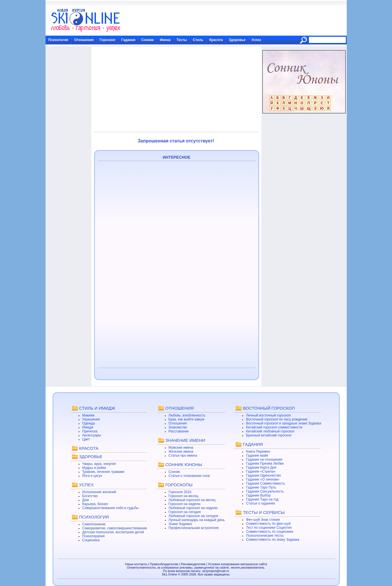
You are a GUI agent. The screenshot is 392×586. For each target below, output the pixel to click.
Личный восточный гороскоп (268, 415)
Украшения (91, 419)
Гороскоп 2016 (180, 492)
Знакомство (178, 427)
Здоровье (237, 40)
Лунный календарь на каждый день (197, 520)
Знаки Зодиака (180, 524)
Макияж (88, 415)
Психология (58, 40)
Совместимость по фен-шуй (268, 524)
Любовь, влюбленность (187, 415)
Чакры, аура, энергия (99, 464)
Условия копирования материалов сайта (238, 564)
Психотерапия (94, 536)
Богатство (90, 496)
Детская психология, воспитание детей (113, 532)
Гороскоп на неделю (185, 504)
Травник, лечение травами (103, 472)
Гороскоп (107, 40)
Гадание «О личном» (263, 479)
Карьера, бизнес (95, 504)
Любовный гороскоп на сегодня (193, 516)
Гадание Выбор (258, 495)
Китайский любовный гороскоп (270, 431)
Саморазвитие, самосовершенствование (115, 528)
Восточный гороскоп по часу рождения (277, 419)
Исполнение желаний (99, 492)
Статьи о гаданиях (261, 503)
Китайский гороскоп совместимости (274, 427)
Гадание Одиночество (263, 475)
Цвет (86, 439)
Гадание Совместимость (265, 483)
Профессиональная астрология (194, 528)
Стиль (198, 40)
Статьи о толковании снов (189, 476)
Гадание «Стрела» (261, 471)
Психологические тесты (265, 536)
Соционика (91, 540)
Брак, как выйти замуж (186, 419)
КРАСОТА (89, 448)
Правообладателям (164, 564)
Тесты (182, 40)
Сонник (147, 40)
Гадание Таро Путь (261, 487)
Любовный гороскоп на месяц (192, 500)
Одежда (89, 423)
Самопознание (94, 524)
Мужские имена (181, 448)
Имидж (88, 427)
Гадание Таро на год (262, 499)
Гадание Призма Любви (265, 464)
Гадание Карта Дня (261, 467)
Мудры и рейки (94, 468)
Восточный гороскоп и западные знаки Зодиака (284, 423)
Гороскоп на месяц (183, 496)
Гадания (128, 40)
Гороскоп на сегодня (185, 512)
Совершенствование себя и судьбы (110, 508)
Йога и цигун (92, 476)
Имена (165, 40)
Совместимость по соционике (270, 532)
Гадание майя (257, 456)
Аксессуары (92, 435)
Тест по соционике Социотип (269, 528)
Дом (86, 500)
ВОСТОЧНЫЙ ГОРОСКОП (269, 408)
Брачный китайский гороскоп (269, 435)
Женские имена (181, 452)
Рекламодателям (193, 564)
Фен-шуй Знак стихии (263, 520)
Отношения (84, 40)
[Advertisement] (176, 89)
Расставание (179, 431)
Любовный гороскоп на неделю (193, 508)
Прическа (90, 431)
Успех (256, 40)
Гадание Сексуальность (265, 491)
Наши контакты (136, 564)
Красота (216, 40)
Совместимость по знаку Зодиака (273, 540)
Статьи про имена (183, 456)
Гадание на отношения (264, 460)
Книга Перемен (258, 452)
